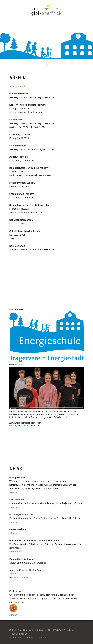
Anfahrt (42, 637)
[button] (47, 65)
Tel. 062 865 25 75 (21, 634)
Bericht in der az (20, 577)
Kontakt (30, 637)
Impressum (15, 637)
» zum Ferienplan (18, 86)
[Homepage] (46, 15)
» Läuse (14, 533)
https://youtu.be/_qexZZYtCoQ (24, 426)
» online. (14, 522)
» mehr (13, 574)
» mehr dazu (16, 552)
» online (14, 492)
